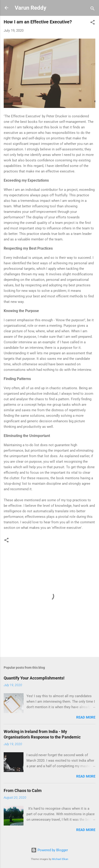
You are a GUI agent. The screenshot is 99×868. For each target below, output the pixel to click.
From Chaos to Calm (23, 790)
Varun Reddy (31, 8)
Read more (86, 717)
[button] (93, 23)
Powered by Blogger (49, 850)
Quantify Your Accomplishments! (34, 678)
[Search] (93, 9)
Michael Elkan (60, 859)
